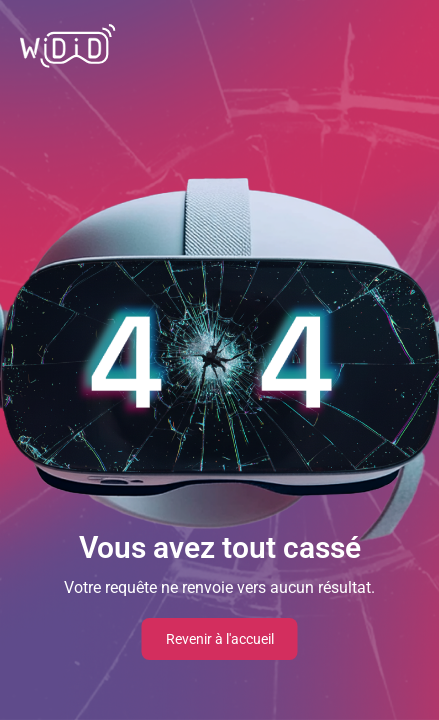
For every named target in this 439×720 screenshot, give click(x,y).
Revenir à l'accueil (220, 639)
